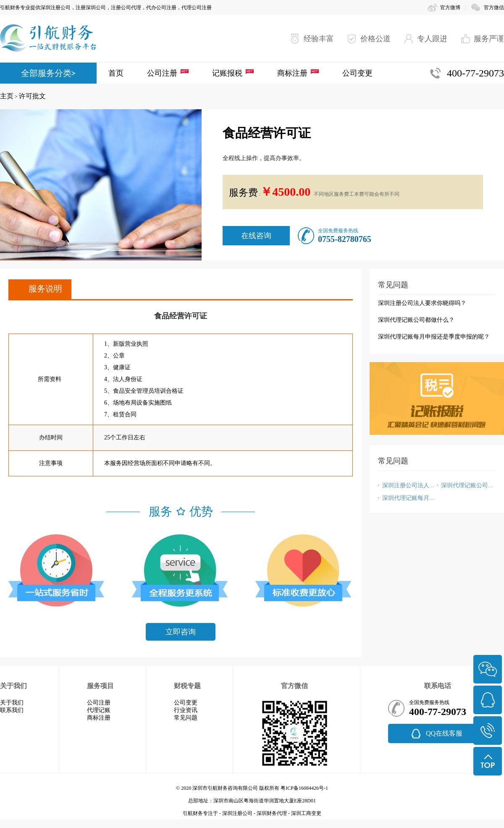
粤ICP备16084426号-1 (304, 788)
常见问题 (186, 718)
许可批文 (32, 96)
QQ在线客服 (444, 733)
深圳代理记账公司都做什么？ (416, 320)
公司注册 (162, 73)
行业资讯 (186, 710)
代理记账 (99, 710)
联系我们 (12, 710)
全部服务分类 (46, 73)
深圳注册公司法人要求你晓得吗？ (422, 303)
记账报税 (227, 73)
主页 (7, 96)
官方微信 (494, 8)
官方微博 (450, 8)
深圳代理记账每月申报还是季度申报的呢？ (434, 337)
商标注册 (292, 73)
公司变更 (357, 73)
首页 (116, 73)
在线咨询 (256, 236)
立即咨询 (181, 632)
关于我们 (12, 703)
